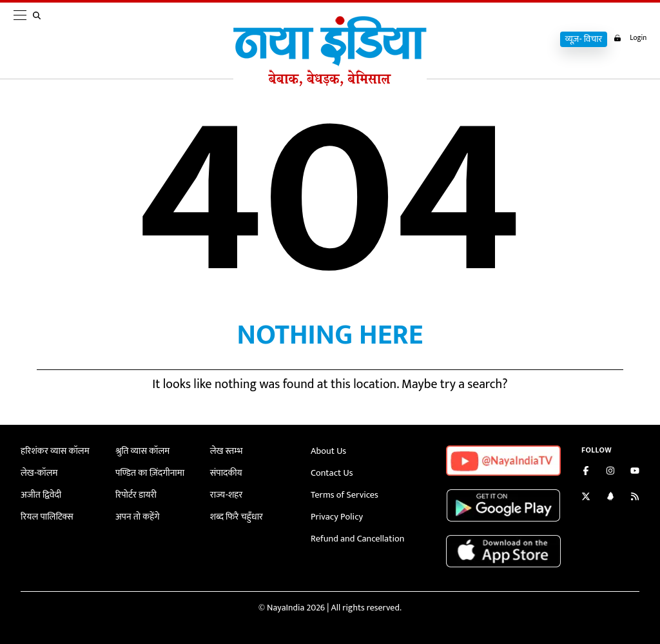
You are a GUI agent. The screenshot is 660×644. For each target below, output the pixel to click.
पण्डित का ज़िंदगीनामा (149, 473)
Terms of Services (344, 494)
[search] (39, 40)
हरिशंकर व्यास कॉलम (54, 451)
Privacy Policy (336, 516)
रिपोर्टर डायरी (136, 494)
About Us (328, 451)
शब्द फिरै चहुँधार (236, 516)
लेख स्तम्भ (226, 451)
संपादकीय (226, 473)
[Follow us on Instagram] (610, 472)
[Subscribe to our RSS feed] (635, 498)
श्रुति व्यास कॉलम (142, 451)
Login (628, 38)
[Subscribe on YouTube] (635, 472)
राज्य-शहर (226, 494)
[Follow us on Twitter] (586, 498)
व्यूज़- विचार (579, 39)
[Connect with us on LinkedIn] (610, 498)
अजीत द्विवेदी (41, 494)
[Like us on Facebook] (586, 472)
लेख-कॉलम (39, 473)
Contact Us (331, 473)
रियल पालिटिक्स (46, 516)
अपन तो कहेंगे (137, 516)
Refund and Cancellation (356, 537)
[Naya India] (330, 83)
